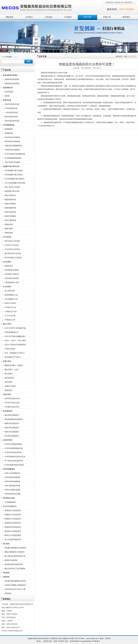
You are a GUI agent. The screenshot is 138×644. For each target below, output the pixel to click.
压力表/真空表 (10, 291)
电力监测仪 (7, 262)
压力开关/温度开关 (10, 506)
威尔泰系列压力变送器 (13, 253)
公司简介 (29, 17)
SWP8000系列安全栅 (12, 494)
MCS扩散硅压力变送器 (13, 258)
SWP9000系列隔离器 (12, 481)
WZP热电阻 (9, 92)
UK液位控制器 (10, 349)
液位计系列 (7, 324)
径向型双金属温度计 (12, 436)
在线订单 (119, 2)
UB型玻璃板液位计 (12, 332)
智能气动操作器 (10, 212)
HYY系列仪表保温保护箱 (14, 461)
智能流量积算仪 (10, 200)
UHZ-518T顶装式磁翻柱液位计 (15, 337)
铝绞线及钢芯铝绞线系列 (14, 564)
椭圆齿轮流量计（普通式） (14, 365)
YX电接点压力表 (11, 311)
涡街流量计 (9, 382)
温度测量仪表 (8, 88)
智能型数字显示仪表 (12, 191)
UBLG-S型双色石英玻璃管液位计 (15, 345)
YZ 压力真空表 (10, 316)
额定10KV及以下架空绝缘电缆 (15, 569)
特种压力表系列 (10, 303)
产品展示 (68, 17)
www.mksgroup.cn (93, 638)
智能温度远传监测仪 (12, 83)
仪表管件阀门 (8, 440)
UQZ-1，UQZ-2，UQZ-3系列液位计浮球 (15, 341)
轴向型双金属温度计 (12, 415)
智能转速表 (9, 233)
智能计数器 (9, 229)
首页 (126, 56)
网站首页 (10, 17)
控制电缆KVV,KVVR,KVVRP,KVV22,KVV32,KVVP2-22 (16, 594)
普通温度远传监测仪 (12, 79)
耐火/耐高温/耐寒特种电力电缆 (15, 556)
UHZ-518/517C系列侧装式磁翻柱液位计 (15, 328)
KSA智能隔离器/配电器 (13, 158)
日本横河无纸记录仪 (12, 407)
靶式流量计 (9, 374)
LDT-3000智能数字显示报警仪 (15, 183)
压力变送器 (7, 237)
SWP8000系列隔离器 (12, 477)
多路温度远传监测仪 (10, 75)
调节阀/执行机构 (9, 498)
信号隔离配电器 (9, 125)
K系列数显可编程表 (12, 270)
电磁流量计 (9, 390)
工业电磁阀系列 (10, 502)
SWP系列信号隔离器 (12, 142)
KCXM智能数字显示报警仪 (14, 179)
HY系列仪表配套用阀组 (13, 444)
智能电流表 (9, 224)
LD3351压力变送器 (12, 245)
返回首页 (110, 2)
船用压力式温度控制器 (13, 535)
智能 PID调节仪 (10, 195)
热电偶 (7, 96)
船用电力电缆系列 (11, 560)
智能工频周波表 (10, 220)
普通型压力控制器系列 (13, 511)
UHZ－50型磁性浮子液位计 (15, 353)
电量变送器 (9, 266)
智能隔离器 (9, 129)
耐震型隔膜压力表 (11, 295)
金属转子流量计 (10, 386)
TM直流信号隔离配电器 (13, 146)
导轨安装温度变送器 (12, 121)
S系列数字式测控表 (12, 274)
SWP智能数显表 (9, 469)
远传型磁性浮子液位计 (13, 357)
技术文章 (87, 17)
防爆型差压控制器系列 (13, 527)
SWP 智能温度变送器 (12, 486)
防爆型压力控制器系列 (13, 515)
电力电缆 (6, 544)
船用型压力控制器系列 (13, 531)
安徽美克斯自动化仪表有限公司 (41, 7)
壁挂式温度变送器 (11, 117)
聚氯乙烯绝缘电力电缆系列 (14, 552)
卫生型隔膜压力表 (11, 299)
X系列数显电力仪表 (12, 282)
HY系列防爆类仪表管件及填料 (15, 457)
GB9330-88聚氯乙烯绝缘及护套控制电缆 (15, 585)
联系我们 (128, 2)
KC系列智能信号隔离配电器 (15, 154)
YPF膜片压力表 (10, 307)
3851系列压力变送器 (12, 241)
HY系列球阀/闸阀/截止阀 (14, 448)
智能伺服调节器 (10, 208)
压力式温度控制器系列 (13, 540)
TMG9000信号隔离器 (12, 137)
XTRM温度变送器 (11, 108)
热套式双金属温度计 (12, 428)
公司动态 (49, 17)
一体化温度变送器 (11, 112)
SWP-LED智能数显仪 (12, 473)
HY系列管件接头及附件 (13, 452)
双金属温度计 (8, 411)
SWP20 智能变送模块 (13, 490)
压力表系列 (7, 287)
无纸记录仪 (7, 394)
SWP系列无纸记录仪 (12, 399)
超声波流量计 (10, 378)
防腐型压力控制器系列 (13, 519)
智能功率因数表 (10, 216)
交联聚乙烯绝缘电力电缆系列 (15, 548)
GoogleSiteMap (86, 641)
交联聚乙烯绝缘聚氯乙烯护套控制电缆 (15, 581)
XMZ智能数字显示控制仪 (14, 175)
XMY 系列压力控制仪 (12, 187)
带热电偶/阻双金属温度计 (14, 419)
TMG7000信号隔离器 (12, 162)
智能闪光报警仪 (10, 204)
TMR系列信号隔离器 (12, 150)
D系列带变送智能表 (12, 278)
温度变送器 (7, 100)
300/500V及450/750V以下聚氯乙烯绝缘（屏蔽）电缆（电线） (15, 590)
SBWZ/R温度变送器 (12, 104)
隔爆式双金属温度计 (12, 423)
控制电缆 (6, 577)
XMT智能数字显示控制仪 (14, 171)
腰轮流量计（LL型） (12, 370)
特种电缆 (6, 573)
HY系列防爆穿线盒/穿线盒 (14, 465)
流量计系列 (7, 361)
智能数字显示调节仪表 (11, 166)
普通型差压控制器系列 (13, 523)
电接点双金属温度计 (12, 432)
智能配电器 (9, 133)
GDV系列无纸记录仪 (12, 403)
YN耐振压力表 (10, 320)
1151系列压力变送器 (12, 249)
